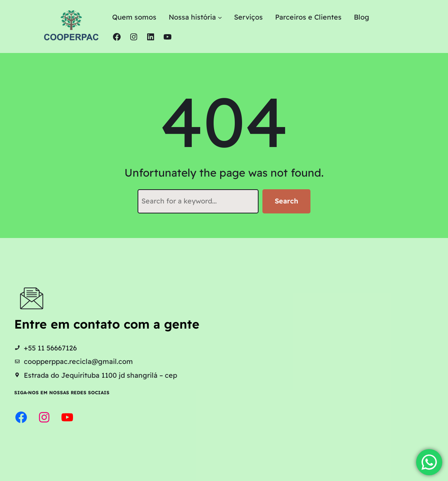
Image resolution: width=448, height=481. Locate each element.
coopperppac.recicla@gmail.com (78, 361)
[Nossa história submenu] (220, 17)
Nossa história (192, 17)
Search (286, 201)
